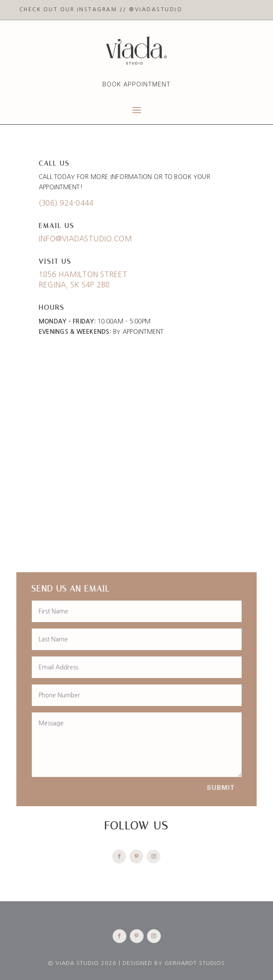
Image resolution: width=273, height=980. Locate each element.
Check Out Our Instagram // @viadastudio (101, 9)
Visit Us (55, 261)
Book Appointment (136, 84)
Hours (52, 307)
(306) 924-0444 (66, 203)
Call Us (54, 163)
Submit (221, 787)
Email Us (57, 226)
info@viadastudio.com (85, 239)
